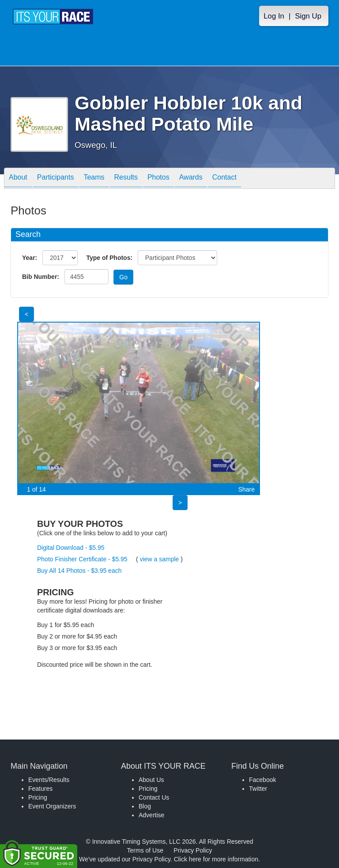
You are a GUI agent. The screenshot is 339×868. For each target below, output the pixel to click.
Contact (224, 179)
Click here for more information (216, 859)
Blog (145, 806)
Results (126, 179)
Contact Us (154, 797)
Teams (94, 179)
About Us (151, 780)
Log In (274, 16)
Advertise (151, 815)
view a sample (160, 559)
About (18, 179)
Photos (158, 179)
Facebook (262, 780)
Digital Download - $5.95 (71, 548)
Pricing (38, 797)
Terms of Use (145, 850)
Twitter (258, 789)
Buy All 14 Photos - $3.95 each (79, 571)
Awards (191, 179)
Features (40, 789)
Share (247, 489)
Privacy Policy (193, 850)
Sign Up (308, 16)
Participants (56, 179)
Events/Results (49, 780)
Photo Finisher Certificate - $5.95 (82, 559)
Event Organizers (52, 806)
